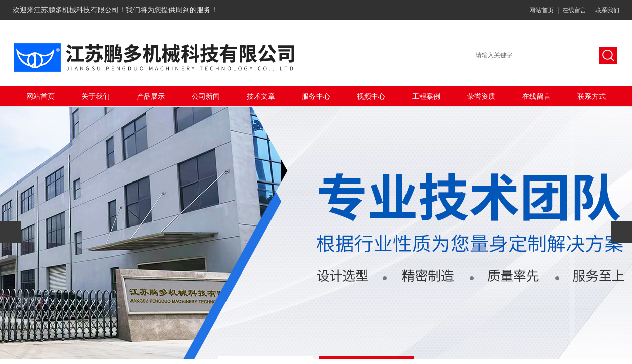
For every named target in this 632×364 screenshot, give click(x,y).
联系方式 (592, 96)
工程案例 (426, 96)
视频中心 (371, 96)
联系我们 (607, 10)
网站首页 (541, 10)
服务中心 (316, 96)
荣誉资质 (481, 96)
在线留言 (574, 10)
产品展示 (151, 96)
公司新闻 (206, 96)
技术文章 (261, 96)
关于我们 (96, 96)
